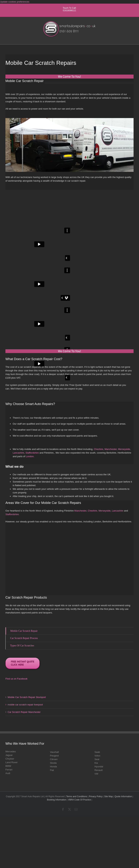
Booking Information (57, 800)
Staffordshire (32, 453)
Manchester (110, 449)
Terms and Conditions (77, 796)
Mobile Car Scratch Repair (24, 631)
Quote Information (123, 796)
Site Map (109, 796)
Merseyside (124, 449)
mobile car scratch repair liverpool (25, 705)
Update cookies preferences (15, 2)
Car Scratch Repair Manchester (24, 712)
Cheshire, (93, 511)
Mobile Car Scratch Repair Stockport (27, 697)
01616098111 (69, 11)
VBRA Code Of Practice (80, 800)
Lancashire (18, 453)
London (30, 456)
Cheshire (98, 449)
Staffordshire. (12, 514)
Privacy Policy (96, 796)
